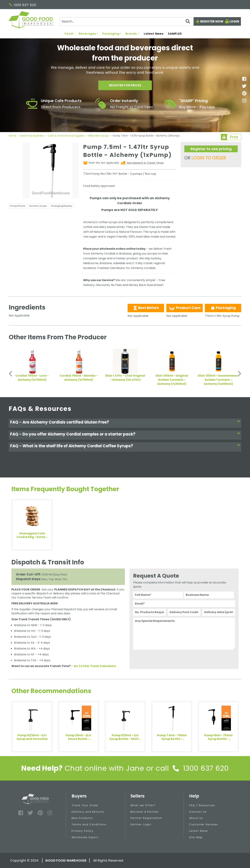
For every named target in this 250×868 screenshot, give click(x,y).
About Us (196, 818)
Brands (132, 34)
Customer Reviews (204, 824)
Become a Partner (145, 812)
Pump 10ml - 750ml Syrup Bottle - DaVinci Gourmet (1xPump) (218, 737)
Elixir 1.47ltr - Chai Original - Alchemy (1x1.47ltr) (125, 378)
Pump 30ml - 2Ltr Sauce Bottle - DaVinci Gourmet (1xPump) (79, 737)
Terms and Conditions (89, 824)
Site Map (196, 837)
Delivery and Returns (88, 812)
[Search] (127, 21)
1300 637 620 (23, 5)
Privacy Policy (82, 831)
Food (70, 34)
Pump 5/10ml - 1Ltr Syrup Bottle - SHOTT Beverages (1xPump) (125, 737)
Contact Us (198, 812)
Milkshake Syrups (99, 136)
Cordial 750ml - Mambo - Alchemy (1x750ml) (79, 378)
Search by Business (32, 136)
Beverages (88, 34)
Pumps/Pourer (18, 206)
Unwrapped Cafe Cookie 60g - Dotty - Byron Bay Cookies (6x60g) (32, 535)
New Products (82, 818)
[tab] (125, 423)
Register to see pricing (211, 149)
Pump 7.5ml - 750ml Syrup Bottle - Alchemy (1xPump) (172, 737)
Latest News (154, 34)
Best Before (146, 308)
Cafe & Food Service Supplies (66, 136)
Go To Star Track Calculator (95, 666)
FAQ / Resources (202, 805)
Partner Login (141, 824)
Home (13, 136)
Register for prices (125, 86)
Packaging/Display (62, 206)
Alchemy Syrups (38, 206)
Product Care (185, 308)
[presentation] (160, 658)
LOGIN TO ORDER (209, 158)
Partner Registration (146, 818)
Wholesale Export (85, 837)
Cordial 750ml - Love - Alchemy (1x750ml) (32, 378)
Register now (212, 21)
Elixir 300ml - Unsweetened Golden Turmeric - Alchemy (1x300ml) (218, 380)
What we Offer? (143, 805)
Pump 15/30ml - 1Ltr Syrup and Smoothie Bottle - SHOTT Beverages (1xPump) (32, 737)
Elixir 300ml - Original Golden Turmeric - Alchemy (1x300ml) (172, 380)
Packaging (112, 34)
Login (234, 21)
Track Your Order (85, 805)
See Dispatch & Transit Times (145, 163)
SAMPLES (175, 34)
